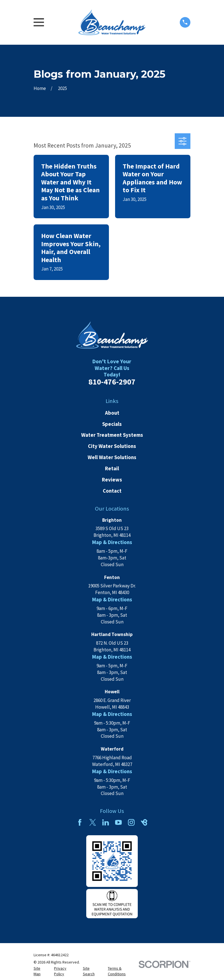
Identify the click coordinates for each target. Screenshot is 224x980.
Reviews (112, 480)
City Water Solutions (112, 446)
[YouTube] (118, 822)
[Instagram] (131, 822)
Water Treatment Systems (112, 435)
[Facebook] (80, 822)
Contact (112, 491)
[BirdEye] (144, 822)
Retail (112, 468)
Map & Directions (112, 542)
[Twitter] (93, 822)
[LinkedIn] (106, 822)
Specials (112, 424)
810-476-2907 (112, 382)
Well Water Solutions (112, 457)
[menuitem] (40, 971)
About (112, 413)
